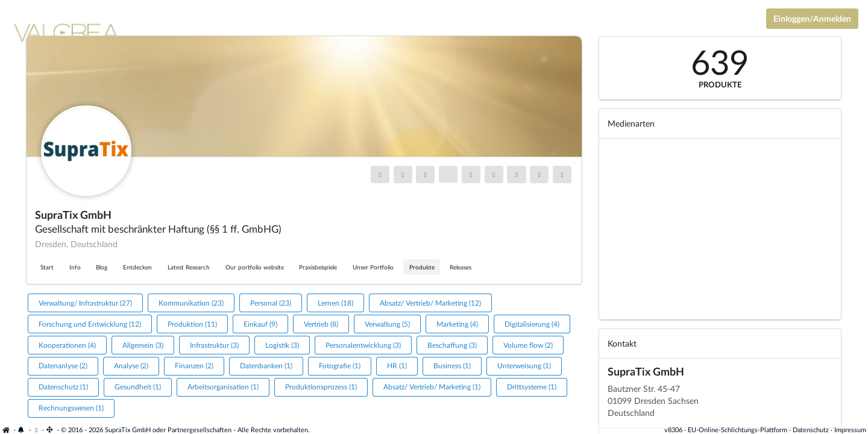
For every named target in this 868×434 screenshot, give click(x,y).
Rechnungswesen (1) (71, 408)
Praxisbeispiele (318, 267)
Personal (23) (271, 303)
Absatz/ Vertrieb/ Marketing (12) (430, 303)
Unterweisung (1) (524, 366)
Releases (461, 267)
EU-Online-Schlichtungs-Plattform (737, 429)
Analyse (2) (131, 366)
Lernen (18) (335, 303)
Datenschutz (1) (63, 387)
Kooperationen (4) (67, 345)
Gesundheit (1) (138, 387)
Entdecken (137, 267)
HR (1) (397, 366)
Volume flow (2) (528, 345)
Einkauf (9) (260, 324)
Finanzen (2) (194, 366)
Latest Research (189, 267)
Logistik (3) (282, 345)
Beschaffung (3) (452, 345)
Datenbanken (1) (266, 366)
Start (47, 267)
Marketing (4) (457, 324)
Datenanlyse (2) (63, 366)
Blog (102, 267)
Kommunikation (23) (191, 303)
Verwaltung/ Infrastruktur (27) (85, 303)
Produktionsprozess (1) (321, 387)
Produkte (422, 267)
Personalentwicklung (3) (363, 345)
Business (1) (452, 366)
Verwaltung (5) (387, 324)
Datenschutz (811, 429)
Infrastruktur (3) (214, 345)
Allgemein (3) (143, 345)
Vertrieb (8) (321, 324)
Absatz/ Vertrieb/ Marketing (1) (432, 387)
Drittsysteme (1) (532, 387)
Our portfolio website (255, 267)
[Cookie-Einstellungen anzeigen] (36, 429)
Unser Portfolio (373, 267)
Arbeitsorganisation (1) (223, 387)
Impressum (850, 429)
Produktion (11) (192, 324)
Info (75, 267)
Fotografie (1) (340, 366)
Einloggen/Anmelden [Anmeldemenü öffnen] (812, 18)
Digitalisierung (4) (532, 324)
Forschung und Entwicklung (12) (90, 324)
